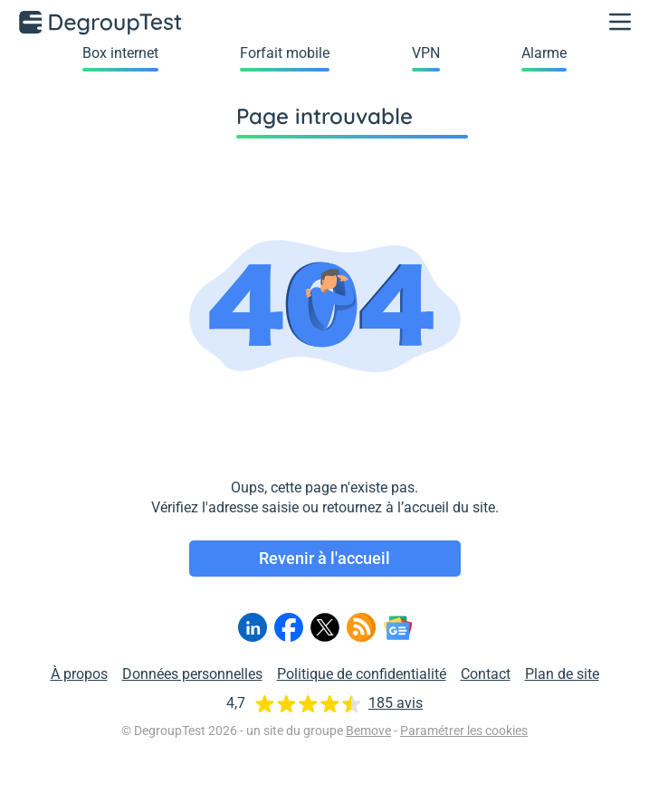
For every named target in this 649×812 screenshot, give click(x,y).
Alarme (544, 53)
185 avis (396, 703)
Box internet (120, 53)
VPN (426, 53)
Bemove (368, 731)
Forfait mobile (285, 53)
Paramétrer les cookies (464, 731)
